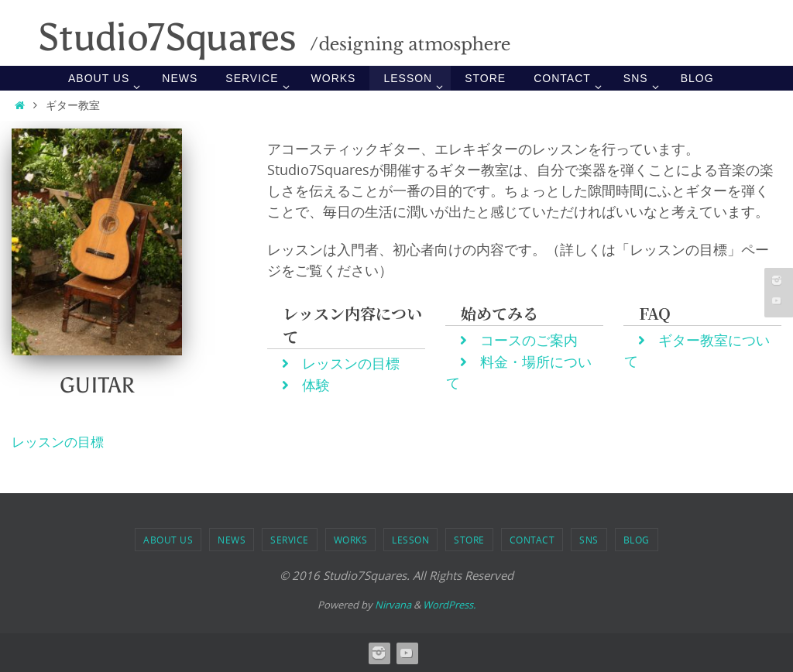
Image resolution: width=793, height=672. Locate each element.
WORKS (351, 540)
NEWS (232, 540)
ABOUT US (168, 540)
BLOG (637, 540)
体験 (306, 385)
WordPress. (449, 604)
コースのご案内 (519, 340)
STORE (469, 540)
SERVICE (290, 540)
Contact (532, 540)
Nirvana (393, 604)
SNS (589, 540)
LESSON (410, 540)
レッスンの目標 (341, 363)
